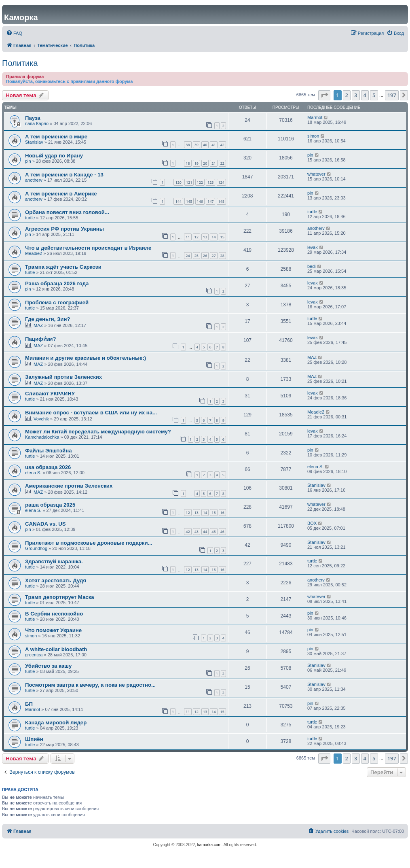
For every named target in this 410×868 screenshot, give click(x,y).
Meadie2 (34, 253)
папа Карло (37, 123)
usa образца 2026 (48, 467)
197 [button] (392, 95)
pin (28, 161)
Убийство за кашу (48, 666)
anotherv (34, 180)
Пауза (33, 118)
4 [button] (365, 95)
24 (188, 256)
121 (189, 182)
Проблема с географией (57, 302)
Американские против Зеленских (69, 486)
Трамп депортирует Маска (60, 597)
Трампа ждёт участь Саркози (63, 267)
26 (205, 256)
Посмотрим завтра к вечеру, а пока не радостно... (90, 685)
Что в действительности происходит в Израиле (88, 248)
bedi (312, 266)
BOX (312, 523)
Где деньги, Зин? (48, 319)
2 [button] (347, 95)
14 (213, 237)
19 (197, 163)
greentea (34, 655)
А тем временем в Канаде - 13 (64, 175)
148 (221, 201)
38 (188, 145)
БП (29, 704)
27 (213, 256)
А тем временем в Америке (61, 194)
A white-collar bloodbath (56, 649)
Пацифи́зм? (41, 339)
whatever (316, 174)
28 (222, 256)
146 (200, 201)
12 (197, 237)
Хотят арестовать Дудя (56, 580)
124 (221, 182)
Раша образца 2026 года (57, 283)
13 (205, 237)
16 (222, 513)
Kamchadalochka (42, 437)
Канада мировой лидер (56, 723)
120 (178, 182)
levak (313, 247)
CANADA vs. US (45, 524)
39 (197, 145)
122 (200, 182)
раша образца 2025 (50, 505)
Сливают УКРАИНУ (50, 394)
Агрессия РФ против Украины (64, 229)
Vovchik (41, 419)
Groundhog (36, 548)
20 (205, 163)
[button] (324, 95)
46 (222, 532)
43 (197, 532)
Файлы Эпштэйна (49, 451)
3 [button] (356, 95)
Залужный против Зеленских (63, 377)
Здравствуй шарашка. (54, 561)
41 (213, 145)
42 (222, 145)
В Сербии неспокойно (54, 614)
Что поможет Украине (53, 630)
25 (197, 256)
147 (210, 201)
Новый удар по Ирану (54, 156)
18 (188, 163)
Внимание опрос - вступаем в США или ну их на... (91, 413)
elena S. (33, 473)
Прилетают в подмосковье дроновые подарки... (89, 543)
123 (210, 182)
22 (222, 163)
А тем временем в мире (56, 137)
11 (188, 237)
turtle (30, 218)
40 (205, 145)
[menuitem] (14, 33)
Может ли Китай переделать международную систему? (98, 432)
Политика (20, 63)
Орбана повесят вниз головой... (67, 212)
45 (213, 532)
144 (178, 201)
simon (313, 136)
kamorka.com (209, 845)
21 (213, 163)
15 (222, 237)
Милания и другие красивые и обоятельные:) (86, 358)
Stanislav (34, 142)
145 (189, 201)
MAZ (38, 325)
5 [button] (374, 95)
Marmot (315, 117)
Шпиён (34, 739)
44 (205, 532)
